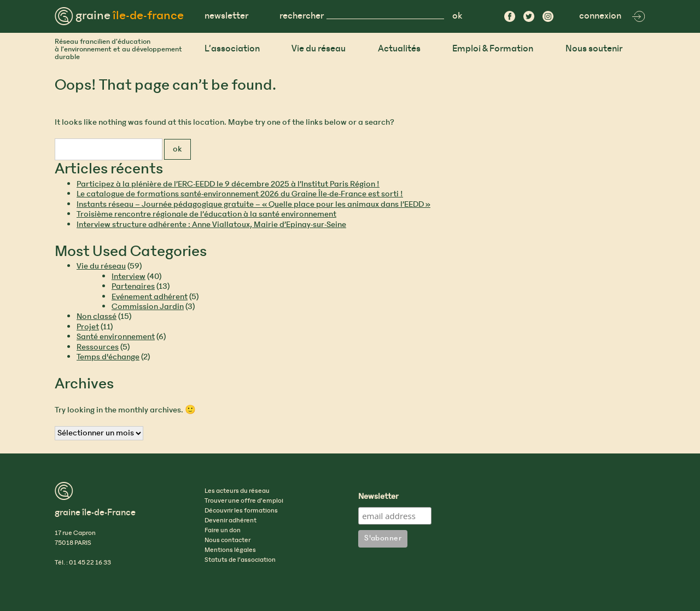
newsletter (226, 16)
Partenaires (133, 287)
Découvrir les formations (241, 511)
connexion (612, 16)
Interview (129, 277)
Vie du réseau (319, 49)
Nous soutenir (594, 49)
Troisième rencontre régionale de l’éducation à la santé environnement (206, 214)
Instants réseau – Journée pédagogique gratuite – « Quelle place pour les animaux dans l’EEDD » (253, 205)
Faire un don (223, 531)
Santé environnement (116, 337)
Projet (88, 327)
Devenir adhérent (231, 521)
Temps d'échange (108, 357)
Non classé (97, 317)
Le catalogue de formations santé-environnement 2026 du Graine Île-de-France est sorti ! (240, 194)
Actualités (399, 49)
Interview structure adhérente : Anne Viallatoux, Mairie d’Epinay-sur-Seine (211, 225)
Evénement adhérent (150, 297)
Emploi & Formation (493, 49)
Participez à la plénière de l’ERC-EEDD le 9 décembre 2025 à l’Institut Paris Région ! (228, 184)
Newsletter (378, 497)
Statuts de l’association (240, 560)
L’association (232, 49)
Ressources (98, 347)
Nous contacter (227, 540)
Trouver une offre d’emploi (244, 501)
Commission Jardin (148, 307)
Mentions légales (230, 550)
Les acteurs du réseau (237, 491)
